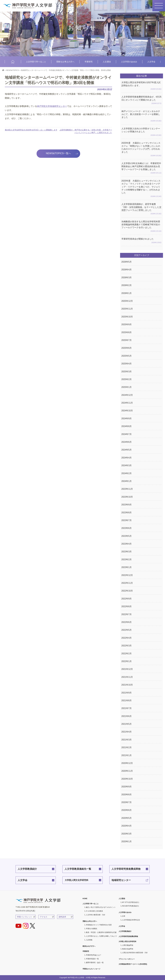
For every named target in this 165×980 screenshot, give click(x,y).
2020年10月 (127, 779)
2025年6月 (127, 348)
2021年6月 (127, 716)
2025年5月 (127, 356)
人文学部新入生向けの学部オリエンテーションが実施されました (142, 132)
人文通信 (107, 62)
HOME (13, 62)
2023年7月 (127, 520)
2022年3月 (127, 646)
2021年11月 (127, 677)
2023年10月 (127, 497)
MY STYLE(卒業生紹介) (130, 902)
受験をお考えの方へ (65, 62)
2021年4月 (127, 732)
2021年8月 (127, 700)
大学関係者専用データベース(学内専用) (133, 964)
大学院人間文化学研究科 (77, 880)
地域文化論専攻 (128, 949)
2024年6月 (127, 442)
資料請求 (62, 917)
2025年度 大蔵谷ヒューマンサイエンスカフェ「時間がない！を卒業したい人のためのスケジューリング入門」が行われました (142, 149)
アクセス (44, 917)
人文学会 (151, 62)
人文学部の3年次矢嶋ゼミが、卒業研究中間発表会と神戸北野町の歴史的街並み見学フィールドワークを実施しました (142, 168)
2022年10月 (127, 591)
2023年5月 (127, 536)
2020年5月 (127, 818)
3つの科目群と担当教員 (94, 911)
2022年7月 (127, 614)
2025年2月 (127, 379)
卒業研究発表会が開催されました (142, 241)
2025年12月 (127, 301)
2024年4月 (127, 458)
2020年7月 (127, 802)
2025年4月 (127, 364)
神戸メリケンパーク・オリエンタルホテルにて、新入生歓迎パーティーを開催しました (142, 116)
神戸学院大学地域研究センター (52, 106)
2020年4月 (127, 826)
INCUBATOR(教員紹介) (130, 906)
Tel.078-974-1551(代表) (25, 911)
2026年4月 (127, 270)
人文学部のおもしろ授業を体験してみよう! (101, 936)
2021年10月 (127, 685)
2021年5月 (127, 724)
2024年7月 (127, 434)
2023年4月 (127, 544)
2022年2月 (127, 654)
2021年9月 (127, 693)
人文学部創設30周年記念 (131, 920)
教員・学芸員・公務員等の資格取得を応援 (101, 932)
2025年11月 (127, 309)
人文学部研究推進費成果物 (126, 869)
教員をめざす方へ (89, 946)
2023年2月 (127, 559)
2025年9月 (127, 324)
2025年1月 (127, 387)
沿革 (124, 916)
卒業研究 (89, 62)
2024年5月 (127, 450)
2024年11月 (127, 403)
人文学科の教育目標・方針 (96, 915)
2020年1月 (127, 841)
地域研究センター (121, 880)
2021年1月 (127, 755)
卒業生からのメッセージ (91, 969)
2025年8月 (127, 332)
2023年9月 (127, 505)
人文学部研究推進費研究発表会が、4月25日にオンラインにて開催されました (142, 100)
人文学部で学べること (36, 62)
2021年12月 (127, 669)
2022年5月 (127, 630)
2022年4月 (127, 638)
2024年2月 (127, 473)
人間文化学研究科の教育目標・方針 (135, 953)
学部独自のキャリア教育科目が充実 (99, 925)
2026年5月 (127, 262)
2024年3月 (127, 465)
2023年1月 (127, 567)
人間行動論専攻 (128, 945)
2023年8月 (127, 513)
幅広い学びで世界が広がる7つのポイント (101, 907)
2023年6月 (127, 528)
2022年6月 (127, 622)
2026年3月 (127, 277)
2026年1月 (127, 293)
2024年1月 (127, 481)
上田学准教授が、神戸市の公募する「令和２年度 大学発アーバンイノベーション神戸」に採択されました (86, 131)
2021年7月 (127, 708)
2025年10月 (127, 317)
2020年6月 (127, 810)
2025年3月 (127, 372)
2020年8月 (127, 795)
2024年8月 (127, 426)
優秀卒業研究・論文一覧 (95, 963)
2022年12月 (127, 575)
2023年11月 (127, 489)
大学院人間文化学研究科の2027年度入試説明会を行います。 (142, 86)
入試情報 (89, 940)
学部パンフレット (25, 917)
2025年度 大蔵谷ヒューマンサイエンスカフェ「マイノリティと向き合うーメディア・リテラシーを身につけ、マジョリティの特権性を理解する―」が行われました (142, 189)
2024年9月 (127, 418)
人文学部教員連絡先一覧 (78, 869)
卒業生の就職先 (92, 929)
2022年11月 (127, 583)
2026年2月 (127, 285)
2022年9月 (127, 599)
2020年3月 (127, 834)
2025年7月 (127, 340)
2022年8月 (127, 606)
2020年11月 (127, 771)
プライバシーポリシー (127, 959)
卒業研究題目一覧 (92, 959)
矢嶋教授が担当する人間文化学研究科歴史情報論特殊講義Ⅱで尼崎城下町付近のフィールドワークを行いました (142, 227)
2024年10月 (127, 411)
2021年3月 (127, 740)
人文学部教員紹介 (27, 869)
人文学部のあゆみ (129, 62)
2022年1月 (127, 661)
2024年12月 (127, 395)
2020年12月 (127, 763)
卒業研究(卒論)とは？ (94, 955)
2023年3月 (127, 552)
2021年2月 (127, 747)
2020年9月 (127, 787)
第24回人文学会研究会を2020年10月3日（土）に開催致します (31, 130)
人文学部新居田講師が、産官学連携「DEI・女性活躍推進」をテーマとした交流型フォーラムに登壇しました (142, 209)
